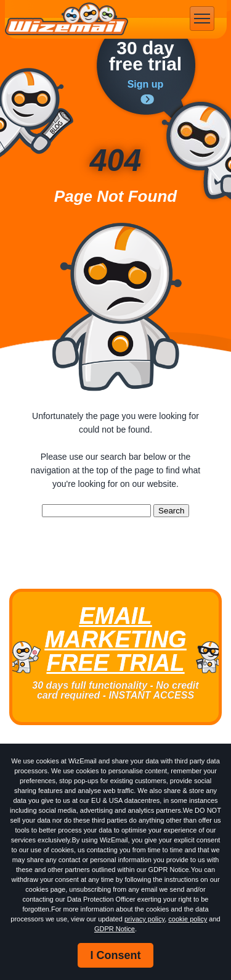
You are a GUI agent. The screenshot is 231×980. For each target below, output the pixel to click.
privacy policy (144, 919)
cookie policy (188, 919)
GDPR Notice (115, 929)
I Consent (115, 955)
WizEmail (67, 19)
